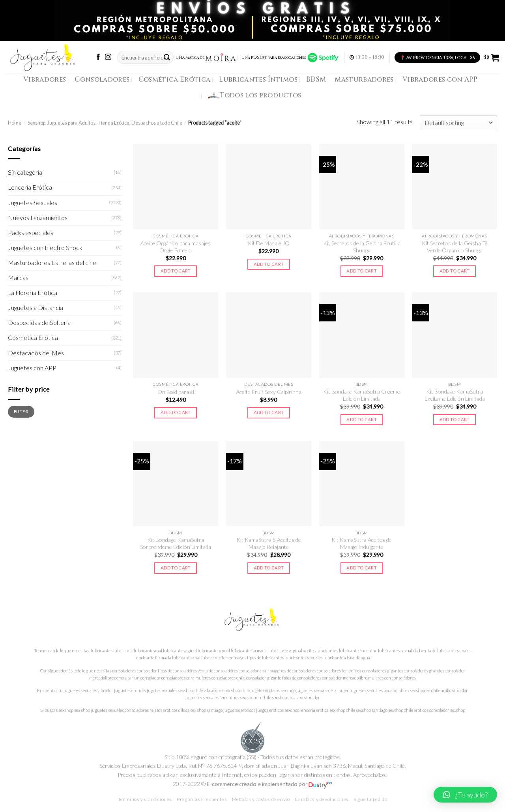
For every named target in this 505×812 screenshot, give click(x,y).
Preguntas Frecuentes (202, 799)
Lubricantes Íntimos (258, 79)
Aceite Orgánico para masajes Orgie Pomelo (176, 247)
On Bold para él (176, 392)
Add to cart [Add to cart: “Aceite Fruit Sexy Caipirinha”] (269, 412)
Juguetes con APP (32, 368)
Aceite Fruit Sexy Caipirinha (269, 392)
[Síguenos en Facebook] (98, 57)
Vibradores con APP (440, 79)
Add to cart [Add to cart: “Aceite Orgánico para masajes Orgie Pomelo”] (176, 271)
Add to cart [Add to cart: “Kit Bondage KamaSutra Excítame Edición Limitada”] (455, 419)
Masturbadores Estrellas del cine (52, 263)
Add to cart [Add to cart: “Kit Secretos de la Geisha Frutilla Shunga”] (362, 271)
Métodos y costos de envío (261, 799)
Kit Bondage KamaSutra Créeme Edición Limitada (362, 395)
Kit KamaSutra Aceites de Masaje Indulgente (362, 543)
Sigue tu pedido (370, 799)
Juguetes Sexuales (33, 203)
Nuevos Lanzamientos (38, 218)
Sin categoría (25, 172)
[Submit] (167, 57)
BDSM (316, 79)
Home (15, 123)
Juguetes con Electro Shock (45, 248)
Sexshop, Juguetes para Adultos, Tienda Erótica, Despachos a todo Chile (105, 123)
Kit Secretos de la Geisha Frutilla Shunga (362, 247)
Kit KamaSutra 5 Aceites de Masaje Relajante (269, 543)
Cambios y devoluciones (322, 799)
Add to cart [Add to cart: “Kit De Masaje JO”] (269, 264)
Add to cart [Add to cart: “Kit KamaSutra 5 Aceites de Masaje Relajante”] (269, 568)
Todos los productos (255, 95)
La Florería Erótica (33, 293)
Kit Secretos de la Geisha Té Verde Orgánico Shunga (455, 247)
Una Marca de (206, 58)
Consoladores (102, 79)
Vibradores (45, 79)
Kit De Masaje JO (269, 243)
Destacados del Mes (36, 353)
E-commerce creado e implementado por (269, 784)
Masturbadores (364, 79)
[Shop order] (458, 123)
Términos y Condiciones (145, 799)
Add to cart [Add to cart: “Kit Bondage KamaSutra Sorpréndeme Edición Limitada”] (176, 568)
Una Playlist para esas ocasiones (290, 58)
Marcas (18, 278)
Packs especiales (31, 233)
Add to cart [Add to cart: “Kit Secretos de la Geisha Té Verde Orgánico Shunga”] (455, 271)
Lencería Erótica (30, 187)
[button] (465, 795)
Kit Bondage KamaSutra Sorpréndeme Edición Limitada (176, 543)
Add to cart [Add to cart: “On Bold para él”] (176, 412)
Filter (21, 411)
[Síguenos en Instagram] (108, 57)
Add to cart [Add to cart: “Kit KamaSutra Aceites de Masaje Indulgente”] (362, 568)
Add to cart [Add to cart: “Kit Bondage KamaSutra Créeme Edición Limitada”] (362, 419)
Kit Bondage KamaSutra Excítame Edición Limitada (455, 395)
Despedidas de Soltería (39, 323)
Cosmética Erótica (175, 79)
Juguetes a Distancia (36, 308)
